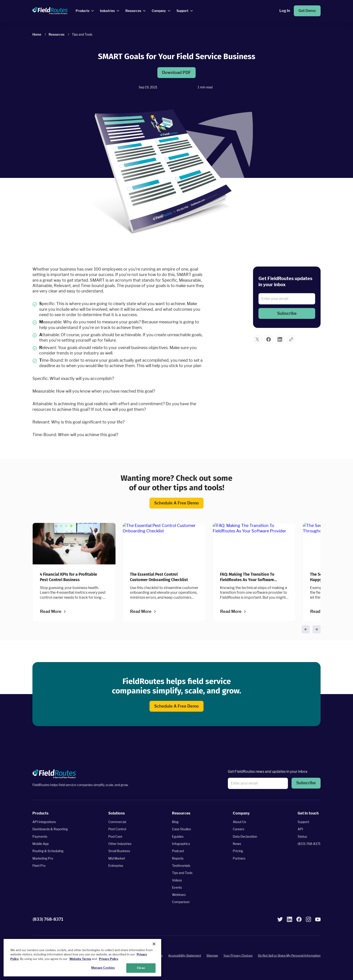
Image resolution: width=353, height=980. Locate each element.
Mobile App (41, 844)
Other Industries (120, 844)
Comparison (181, 902)
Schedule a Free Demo (176, 503)
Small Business (119, 851)
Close (141, 968)
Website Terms (80, 959)
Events (177, 887)
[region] (82, 958)
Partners (239, 858)
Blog (175, 822)
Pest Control (117, 829)
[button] (287, 313)
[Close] (154, 944)
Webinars (179, 895)
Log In (285, 11)
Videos (177, 880)
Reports (178, 858)
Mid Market (117, 858)
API (300, 829)
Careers (239, 829)
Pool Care (115, 836)
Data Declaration (245, 836)
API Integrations (44, 822)
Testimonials (181, 866)
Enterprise (116, 866)
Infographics (181, 844)
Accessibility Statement (185, 956)
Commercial (117, 822)
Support (303, 822)
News (237, 844)
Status (302, 836)
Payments (40, 836)
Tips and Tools (182, 873)
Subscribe (287, 313)
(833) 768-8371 (309, 844)
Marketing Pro (43, 858)
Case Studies (181, 829)
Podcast (178, 851)
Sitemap (212, 956)
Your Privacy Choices (238, 956)
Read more (51, 612)
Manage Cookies (103, 968)
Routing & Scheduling (48, 851)
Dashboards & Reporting (50, 829)
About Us (239, 822)
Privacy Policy (109, 959)
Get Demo (307, 11)
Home (37, 34)
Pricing (238, 851)
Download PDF (176, 73)
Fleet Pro (39, 866)
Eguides (178, 836)
